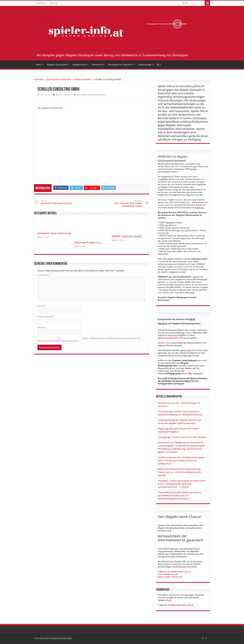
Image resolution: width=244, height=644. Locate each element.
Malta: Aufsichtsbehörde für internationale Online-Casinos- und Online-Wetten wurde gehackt (179, 472)
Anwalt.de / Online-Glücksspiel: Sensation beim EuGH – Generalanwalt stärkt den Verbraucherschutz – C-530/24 (182, 484)
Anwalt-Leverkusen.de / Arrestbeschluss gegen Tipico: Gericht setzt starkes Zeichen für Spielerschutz (181, 461)
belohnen (200, 208)
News (39, 65)
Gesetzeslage (145, 65)
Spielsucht (97, 65)
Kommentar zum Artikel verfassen (92, 95)
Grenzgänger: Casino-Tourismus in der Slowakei (182, 437)
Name (41, 306)
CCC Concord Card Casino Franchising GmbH (124, 204)
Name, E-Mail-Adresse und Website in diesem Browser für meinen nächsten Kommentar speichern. (89, 340)
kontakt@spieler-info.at (174, 338)
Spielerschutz (79, 65)
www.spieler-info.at (168, 574)
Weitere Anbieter (83, 79)
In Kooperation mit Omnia (167, 24)
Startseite (39, 79)
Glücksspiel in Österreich (120, 65)
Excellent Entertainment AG (59, 202)
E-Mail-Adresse (46, 317)
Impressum (41, 3)
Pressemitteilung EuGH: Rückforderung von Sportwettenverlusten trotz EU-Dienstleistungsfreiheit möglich (180, 496)
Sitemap (54, 3)
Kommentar (45, 275)
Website (41, 327)
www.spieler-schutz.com (170, 577)
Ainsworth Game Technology (54, 233)
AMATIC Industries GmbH (127, 236)
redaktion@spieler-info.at (180, 605)
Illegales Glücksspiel (57, 65)
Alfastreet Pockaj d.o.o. (88, 243)
